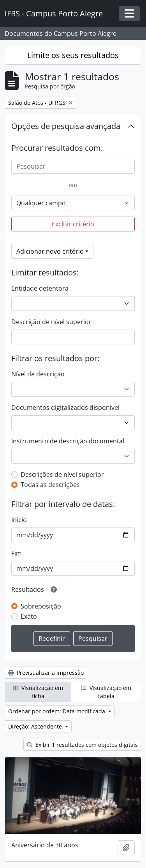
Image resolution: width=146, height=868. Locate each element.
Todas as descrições (50, 485)
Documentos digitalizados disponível (65, 408)
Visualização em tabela (106, 692)
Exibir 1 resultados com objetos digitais (82, 745)
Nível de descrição (38, 374)
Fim (17, 553)
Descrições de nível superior (62, 475)
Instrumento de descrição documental (68, 441)
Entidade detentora (40, 288)
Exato (29, 616)
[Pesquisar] (73, 166)
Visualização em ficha (38, 692)
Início (19, 520)
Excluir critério (73, 224)
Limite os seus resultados (73, 55)
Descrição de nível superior (51, 322)
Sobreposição (41, 606)
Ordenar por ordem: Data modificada (57, 711)
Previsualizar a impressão (46, 673)
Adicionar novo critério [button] (50, 251)
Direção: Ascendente (36, 726)
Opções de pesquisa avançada (66, 126)
